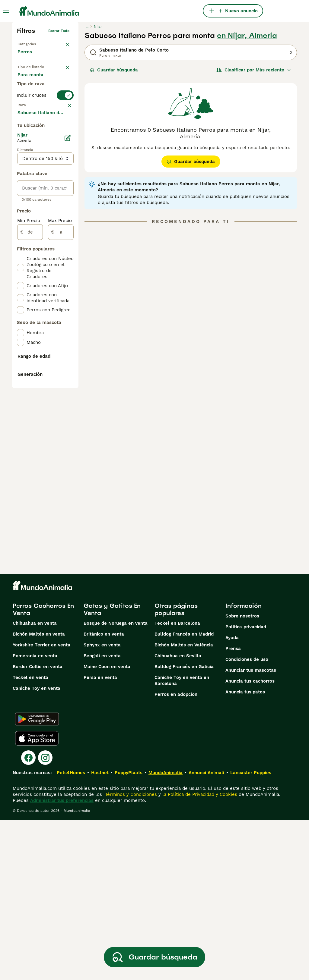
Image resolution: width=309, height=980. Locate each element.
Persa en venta (100, 838)
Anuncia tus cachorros (250, 841)
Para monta (35, 110)
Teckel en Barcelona (177, 784)
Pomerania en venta (35, 816)
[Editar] (68, 301)
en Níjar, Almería (247, 36)
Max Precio (60, 383)
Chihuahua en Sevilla (178, 816)
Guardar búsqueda (114, 70)
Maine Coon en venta (107, 827)
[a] (61, 395)
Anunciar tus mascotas (251, 831)
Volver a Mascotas (34, 43)
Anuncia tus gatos (245, 852)
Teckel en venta (30, 838)
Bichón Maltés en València (184, 805)
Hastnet (100, 933)
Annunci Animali (206, 933)
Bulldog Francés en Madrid (184, 794)
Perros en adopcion (176, 855)
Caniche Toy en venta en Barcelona (182, 841)
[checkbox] (21, 177)
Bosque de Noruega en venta (116, 784)
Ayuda (232, 798)
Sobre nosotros (242, 776)
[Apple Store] (37, 899)
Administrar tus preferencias (62, 961)
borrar (64, 145)
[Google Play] (37, 879)
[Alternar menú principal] (6, 11)
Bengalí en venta (102, 816)
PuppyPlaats (129, 933)
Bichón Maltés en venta (39, 794)
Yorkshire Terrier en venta (41, 805)
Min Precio (29, 383)
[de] (30, 395)
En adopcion (36, 95)
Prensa (233, 809)
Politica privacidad (246, 787)
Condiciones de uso (247, 820)
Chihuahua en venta (35, 784)
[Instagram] (45, 918)
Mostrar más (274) (42, 275)
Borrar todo (59, 31)
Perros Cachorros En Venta (43, 770)
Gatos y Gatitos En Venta (112, 770)
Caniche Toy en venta (37, 849)
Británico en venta (104, 794)
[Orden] (254, 70)
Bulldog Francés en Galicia (184, 827)
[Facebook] (28, 918)
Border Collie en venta (38, 827)
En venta (32, 81)
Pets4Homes (71, 933)
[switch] (45, 133)
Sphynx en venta (102, 805)
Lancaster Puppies (251, 933)
